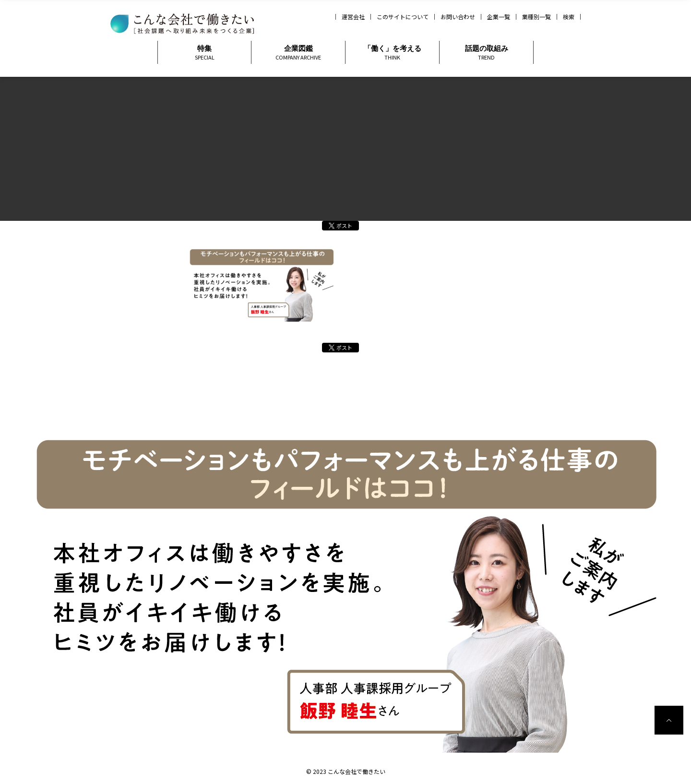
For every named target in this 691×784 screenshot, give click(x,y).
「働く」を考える (392, 53)
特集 (204, 53)
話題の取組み (486, 53)
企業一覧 (499, 17)
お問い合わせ (458, 17)
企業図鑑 (298, 53)
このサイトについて (403, 17)
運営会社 (353, 17)
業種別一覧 (536, 17)
